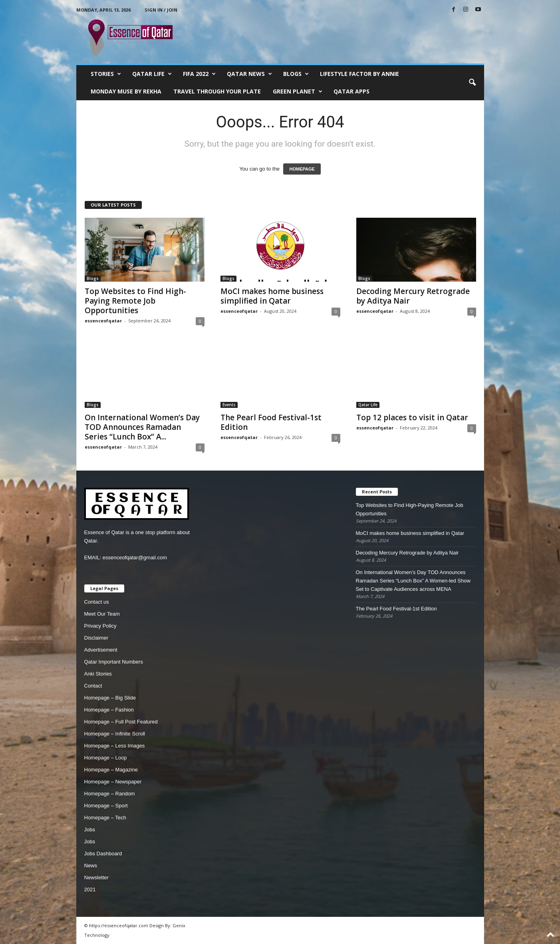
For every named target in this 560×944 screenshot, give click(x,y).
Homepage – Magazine (111, 770)
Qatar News (249, 74)
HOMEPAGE (302, 169)
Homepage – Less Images (115, 746)
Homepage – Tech (105, 818)
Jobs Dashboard (103, 854)
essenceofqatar (103, 321)
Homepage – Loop (106, 758)
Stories (106, 74)
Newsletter (96, 877)
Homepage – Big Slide (110, 698)
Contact (93, 686)
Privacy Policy (100, 626)
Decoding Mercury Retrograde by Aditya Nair (413, 296)
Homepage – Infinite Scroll (115, 734)
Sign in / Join (161, 10)
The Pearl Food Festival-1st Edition (271, 422)
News (91, 865)
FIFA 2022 (199, 74)
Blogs (296, 74)
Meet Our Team (102, 614)
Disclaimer (96, 638)
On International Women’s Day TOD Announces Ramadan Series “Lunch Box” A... (142, 427)
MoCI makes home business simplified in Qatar (272, 296)
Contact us (97, 602)
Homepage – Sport (106, 806)
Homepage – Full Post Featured (121, 722)
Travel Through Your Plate (217, 91)
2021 (90, 889)
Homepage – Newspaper (113, 782)
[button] (472, 83)
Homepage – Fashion (109, 710)
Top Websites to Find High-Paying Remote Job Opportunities (135, 301)
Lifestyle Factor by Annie (359, 74)
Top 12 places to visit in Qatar (412, 417)
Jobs (90, 830)
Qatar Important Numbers (114, 662)
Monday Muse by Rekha (126, 91)
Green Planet (298, 91)
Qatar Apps (351, 91)
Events (229, 405)
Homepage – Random (110, 794)
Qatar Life (152, 74)
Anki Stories (98, 674)
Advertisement (101, 650)
